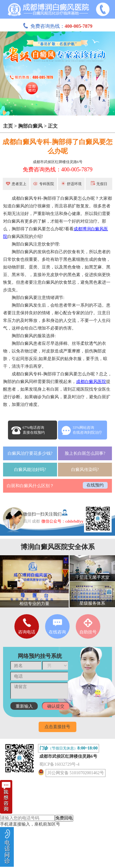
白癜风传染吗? (85, 470)
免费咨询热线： (58, 26)
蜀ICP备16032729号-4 (59, 764)
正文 (53, 126)
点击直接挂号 (57, 727)
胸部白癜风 (30, 126)
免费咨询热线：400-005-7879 (58, 170)
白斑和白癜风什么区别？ (30, 486)
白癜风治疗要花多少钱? (30, 453)
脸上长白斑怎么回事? (85, 453)
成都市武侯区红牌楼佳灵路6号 (58, 162)
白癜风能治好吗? (30, 470)
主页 (8, 126)
